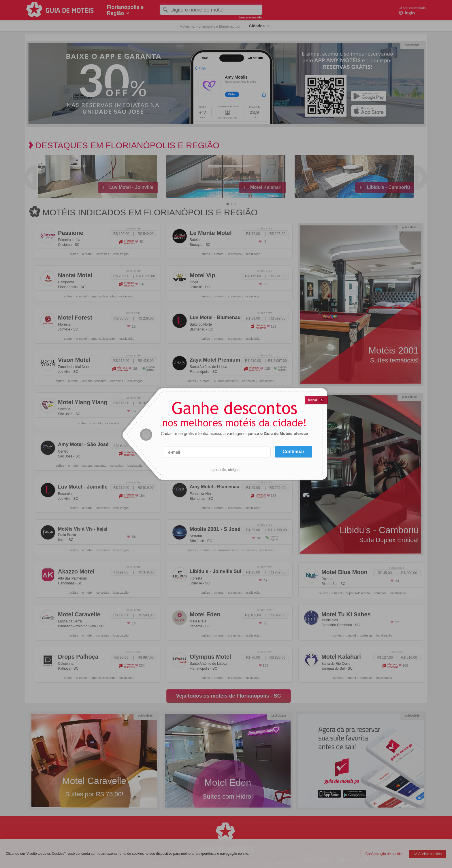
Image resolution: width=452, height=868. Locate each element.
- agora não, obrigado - (226, 470)
